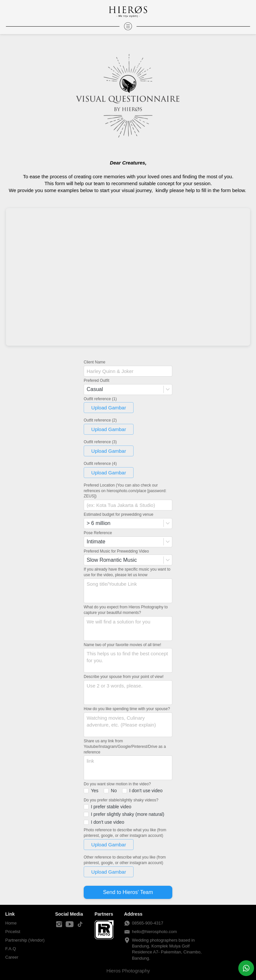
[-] (59, 925)
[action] (246, 968)
